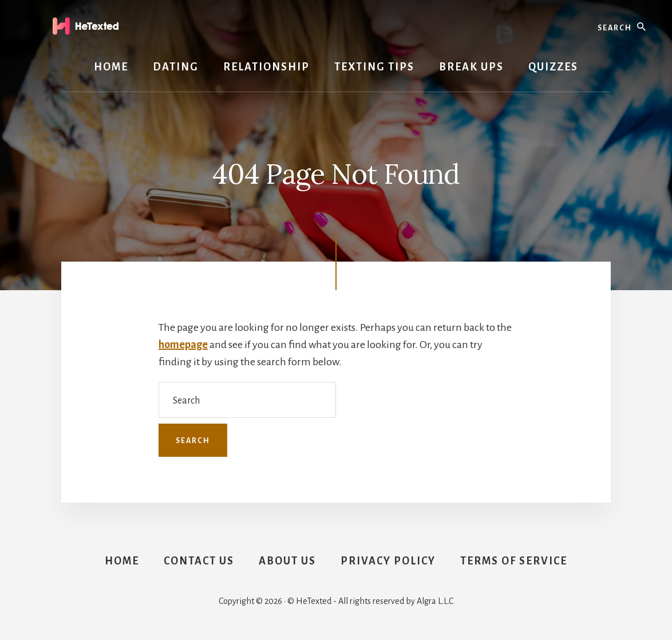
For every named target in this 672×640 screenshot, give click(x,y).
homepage (183, 345)
